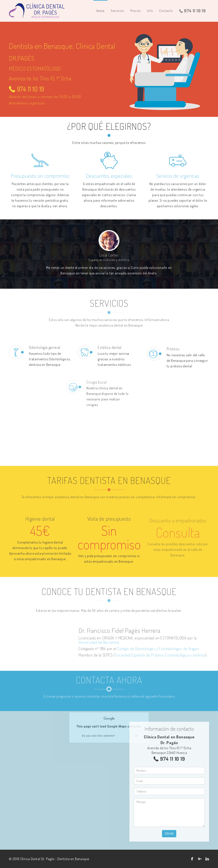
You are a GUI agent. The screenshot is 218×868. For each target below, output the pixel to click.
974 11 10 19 (193, 11)
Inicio (101, 11)
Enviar (169, 834)
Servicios (117, 11)
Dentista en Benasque (73, 859)
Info (150, 11)
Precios (136, 11)
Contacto (166, 11)
